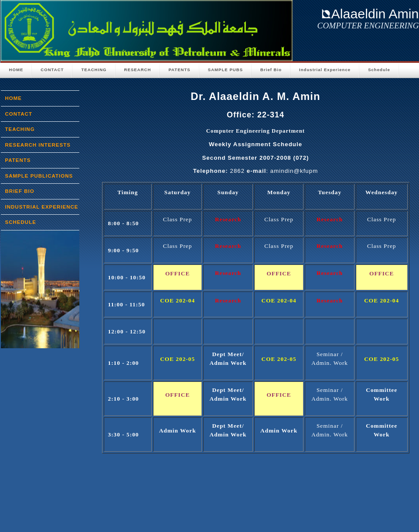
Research (138, 70)
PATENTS (179, 70)
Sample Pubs (225, 70)
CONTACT (52, 70)
